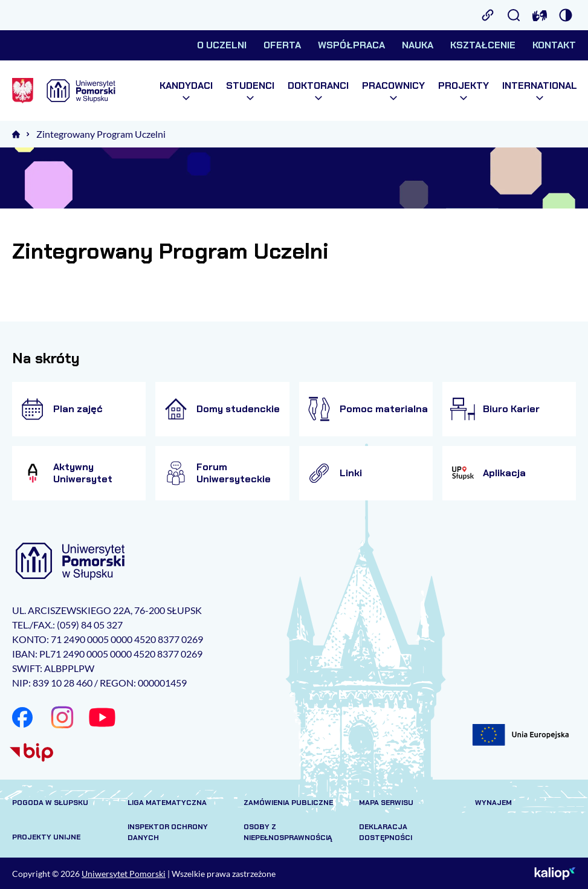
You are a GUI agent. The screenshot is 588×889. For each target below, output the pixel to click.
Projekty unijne (46, 837)
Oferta (282, 45)
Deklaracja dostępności (386, 832)
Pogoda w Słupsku (50, 803)
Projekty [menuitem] (464, 91)
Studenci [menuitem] (250, 91)
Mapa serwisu (386, 803)
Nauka (418, 45)
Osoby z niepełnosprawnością (288, 832)
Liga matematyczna (167, 803)
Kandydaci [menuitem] (186, 91)
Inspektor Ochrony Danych (168, 832)
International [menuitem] (540, 91)
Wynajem (493, 803)
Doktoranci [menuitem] (318, 91)
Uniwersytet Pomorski (124, 874)
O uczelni (222, 45)
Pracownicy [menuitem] (393, 91)
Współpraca (351, 45)
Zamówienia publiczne (288, 803)
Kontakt (554, 45)
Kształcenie (483, 45)
